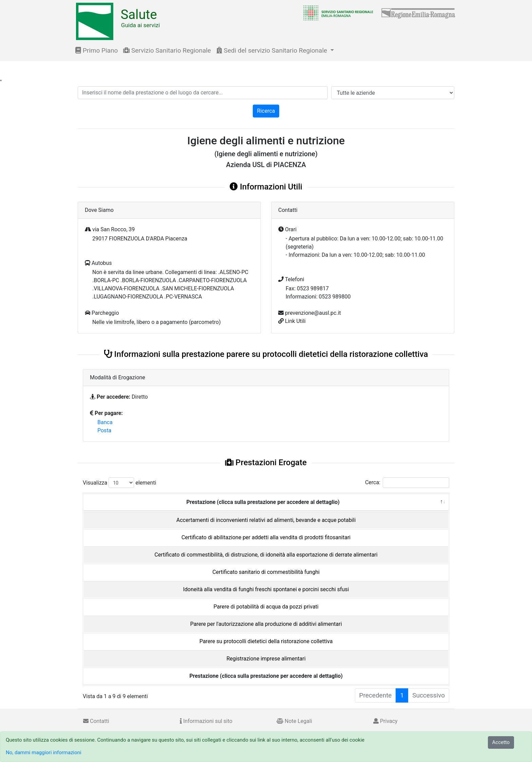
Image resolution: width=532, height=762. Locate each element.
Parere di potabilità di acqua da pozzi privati (266, 607)
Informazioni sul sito (206, 721)
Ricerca (266, 111)
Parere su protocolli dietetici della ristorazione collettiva (266, 641)
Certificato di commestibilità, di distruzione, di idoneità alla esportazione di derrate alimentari (266, 555)
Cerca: (407, 483)
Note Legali (294, 721)
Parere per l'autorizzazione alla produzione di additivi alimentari (266, 624)
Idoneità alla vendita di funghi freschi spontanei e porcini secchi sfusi (266, 589)
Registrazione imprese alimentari (266, 659)
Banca (105, 422)
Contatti (96, 721)
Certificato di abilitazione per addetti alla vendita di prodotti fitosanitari (266, 537)
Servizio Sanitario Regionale (167, 50)
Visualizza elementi (120, 483)
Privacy (385, 721)
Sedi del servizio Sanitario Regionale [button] (273, 50)
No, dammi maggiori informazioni (44, 752)
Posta (104, 430)
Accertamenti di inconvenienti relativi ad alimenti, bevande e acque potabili (266, 520)
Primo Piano (97, 50)
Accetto (501, 742)
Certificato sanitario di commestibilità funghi (266, 572)
